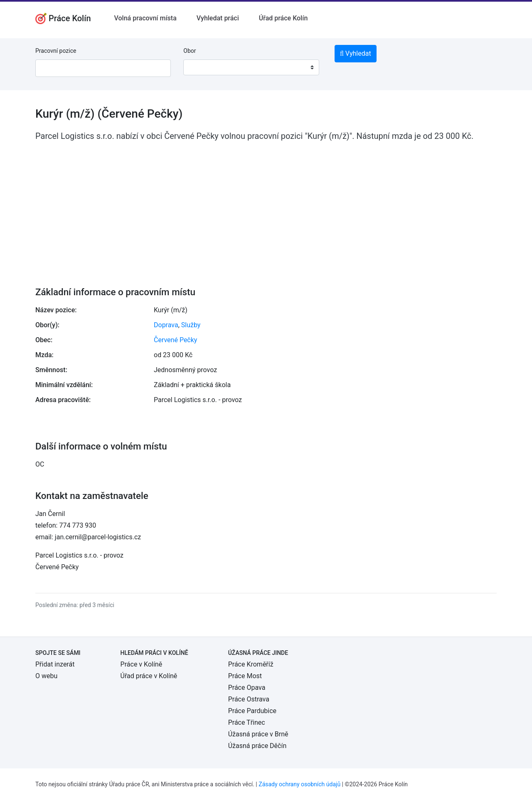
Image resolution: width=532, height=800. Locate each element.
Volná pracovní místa (145, 18)
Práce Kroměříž (251, 664)
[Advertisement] (266, 208)
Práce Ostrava (249, 699)
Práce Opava (247, 688)
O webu (46, 676)
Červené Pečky (175, 340)
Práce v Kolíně (142, 664)
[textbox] (200, 67)
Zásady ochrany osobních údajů (299, 784)
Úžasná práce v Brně (258, 734)
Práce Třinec (247, 722)
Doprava (166, 325)
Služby (191, 325)
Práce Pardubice (252, 711)
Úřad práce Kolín (283, 18)
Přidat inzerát (55, 664)
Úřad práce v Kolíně (149, 676)
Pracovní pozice (56, 51)
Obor (190, 51)
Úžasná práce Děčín (257, 746)
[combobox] (251, 67)
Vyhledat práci (218, 18)
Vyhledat (356, 53)
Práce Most (245, 676)
